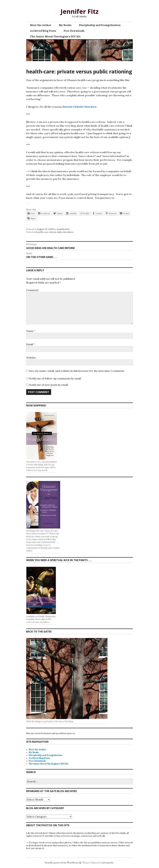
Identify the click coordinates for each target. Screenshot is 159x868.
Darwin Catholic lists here (79, 107)
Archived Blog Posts (43, 31)
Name (31, 331)
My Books (65, 25)
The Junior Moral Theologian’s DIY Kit (55, 36)
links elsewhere (65, 232)
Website (31, 358)
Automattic (108, 863)
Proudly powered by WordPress (62, 863)
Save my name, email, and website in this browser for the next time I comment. (77, 371)
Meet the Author (41, 25)
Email (30, 344)
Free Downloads (74, 31)
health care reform (46, 232)
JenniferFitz (63, 229)
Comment (32, 290)
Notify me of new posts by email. (49, 385)
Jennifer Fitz (79, 11)
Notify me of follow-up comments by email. (55, 378)
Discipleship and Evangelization (100, 25)
